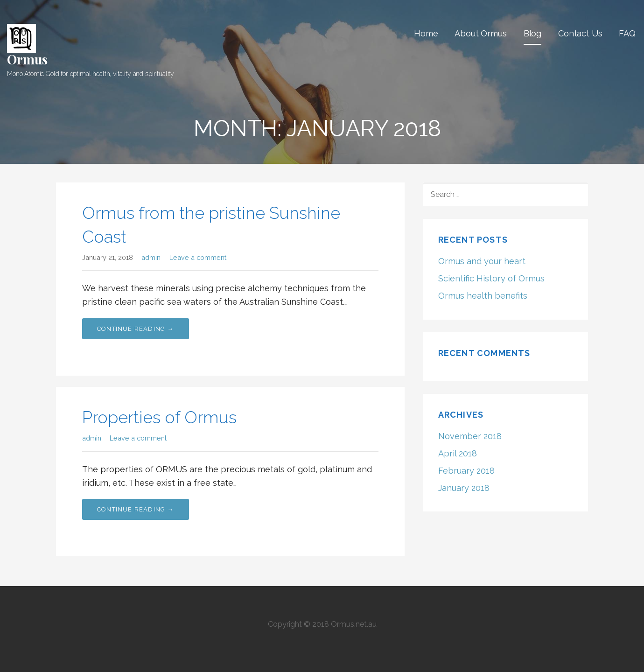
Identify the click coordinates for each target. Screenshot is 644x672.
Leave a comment (198, 257)
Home (426, 33)
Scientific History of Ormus (491, 278)
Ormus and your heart (482, 261)
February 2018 (466, 471)
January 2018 (464, 488)
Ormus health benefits (483, 296)
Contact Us (580, 33)
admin (151, 257)
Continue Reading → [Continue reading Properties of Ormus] (136, 509)
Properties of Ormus (159, 417)
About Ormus (480, 33)
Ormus (27, 59)
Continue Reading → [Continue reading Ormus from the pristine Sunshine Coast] (136, 329)
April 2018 (458, 453)
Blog (532, 33)
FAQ (627, 33)
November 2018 (470, 436)
